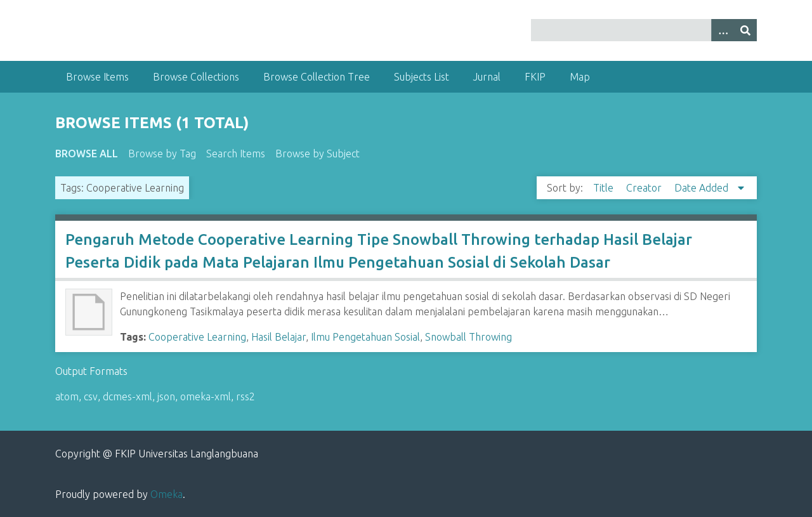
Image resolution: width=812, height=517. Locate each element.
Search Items (236, 154)
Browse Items (97, 77)
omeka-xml (206, 396)
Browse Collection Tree (317, 77)
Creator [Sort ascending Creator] (645, 188)
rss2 (246, 396)
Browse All (87, 154)
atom (67, 396)
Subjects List (422, 77)
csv (91, 396)
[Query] (644, 30)
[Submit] (745, 30)
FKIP (535, 77)
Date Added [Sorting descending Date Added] (703, 188)
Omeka (167, 494)
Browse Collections (196, 77)
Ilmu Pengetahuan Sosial (365, 337)
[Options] (723, 30)
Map (580, 77)
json (166, 396)
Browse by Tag (162, 154)
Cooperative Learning (197, 337)
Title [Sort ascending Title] (605, 188)
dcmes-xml (128, 396)
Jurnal (487, 77)
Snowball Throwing (468, 337)
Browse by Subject (318, 154)
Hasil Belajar (278, 337)
